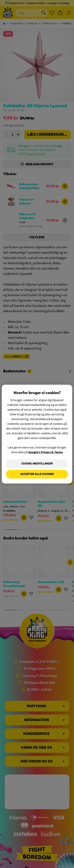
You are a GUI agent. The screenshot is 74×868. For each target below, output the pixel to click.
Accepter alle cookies (37, 474)
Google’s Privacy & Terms (45, 452)
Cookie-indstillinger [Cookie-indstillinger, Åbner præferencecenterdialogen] (37, 464)
